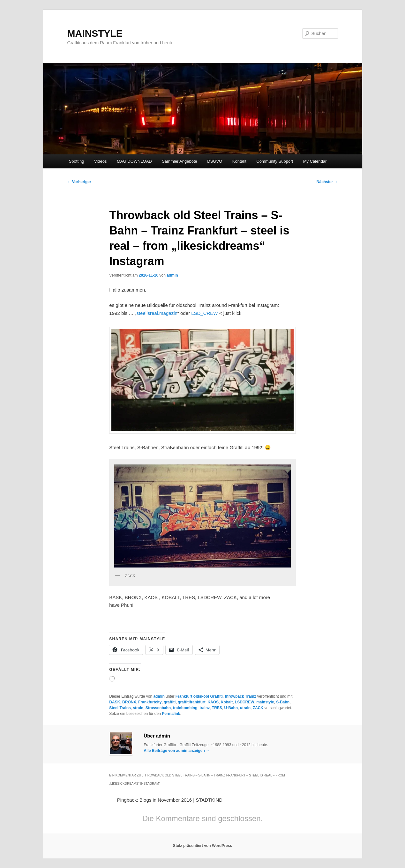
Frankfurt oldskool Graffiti (199, 696)
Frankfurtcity (150, 702)
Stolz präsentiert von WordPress (202, 846)
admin (172, 275)
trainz (205, 708)
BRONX (129, 702)
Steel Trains (120, 708)
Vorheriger (79, 182)
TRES (217, 708)
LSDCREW (245, 702)
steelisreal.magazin (157, 313)
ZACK (258, 708)
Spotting (77, 161)
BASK (115, 702)
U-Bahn (231, 708)
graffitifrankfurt (192, 702)
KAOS (213, 702)
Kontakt (239, 161)
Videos (101, 161)
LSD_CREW (204, 313)
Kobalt (227, 702)
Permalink (171, 714)
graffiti (170, 702)
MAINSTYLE (95, 33)
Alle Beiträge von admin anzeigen (177, 751)
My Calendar (315, 161)
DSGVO (215, 161)
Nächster (327, 182)
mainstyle (265, 702)
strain (138, 708)
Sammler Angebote (180, 161)
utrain (245, 708)
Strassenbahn (158, 708)
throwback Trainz (241, 696)
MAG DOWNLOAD (134, 161)
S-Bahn (283, 702)
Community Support (275, 161)
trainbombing (185, 708)
